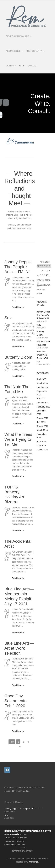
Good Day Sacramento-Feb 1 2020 (16, 701)
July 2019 (41, 422)
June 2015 (42, 442)
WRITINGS (33, 831)
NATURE (24, 835)
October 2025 (43, 387)
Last (19, 747)
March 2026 (42, 383)
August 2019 (43, 418)
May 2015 (41, 446)
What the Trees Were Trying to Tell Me (18, 439)
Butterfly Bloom (18, 357)
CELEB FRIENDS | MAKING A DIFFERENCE (17, 844)
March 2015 (42, 450)
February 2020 (43, 407)
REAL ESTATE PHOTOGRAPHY (26, 848)
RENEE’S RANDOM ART (9, 834)
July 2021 (41, 399)
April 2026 (41, 379)
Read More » (18, 307)
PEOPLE (24, 841)
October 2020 (43, 403)
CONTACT (48, 831)
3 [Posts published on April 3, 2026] (47, 271)
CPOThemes (32, 862)
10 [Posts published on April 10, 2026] (47, 275)
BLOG (39, 831)
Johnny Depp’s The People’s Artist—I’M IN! (18, 267)
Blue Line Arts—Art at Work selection (19, 648)
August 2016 (43, 426)
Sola (9, 318)
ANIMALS (24, 838)
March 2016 (42, 430)
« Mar (39, 294)
